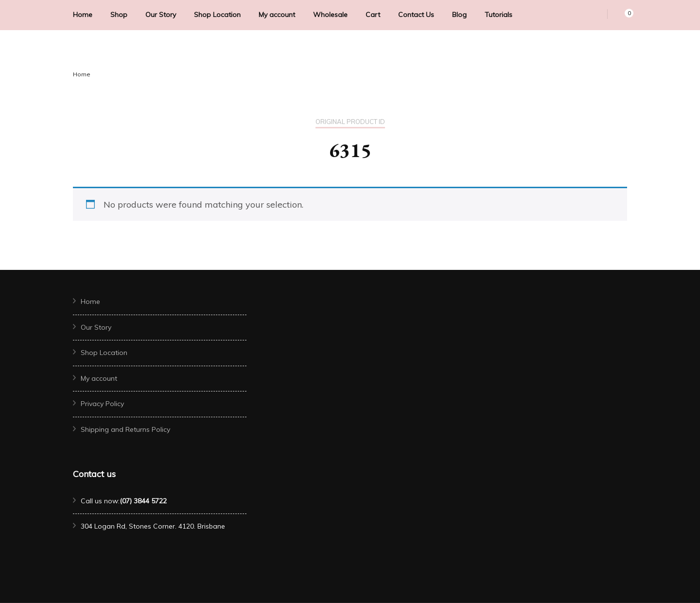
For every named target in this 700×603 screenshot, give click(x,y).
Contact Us (416, 15)
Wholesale (330, 15)
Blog (459, 15)
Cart (373, 15)
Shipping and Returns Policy (125, 429)
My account (277, 15)
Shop (119, 15)
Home (83, 15)
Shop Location (217, 15)
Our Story (161, 15)
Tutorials (499, 15)
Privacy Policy (102, 404)
